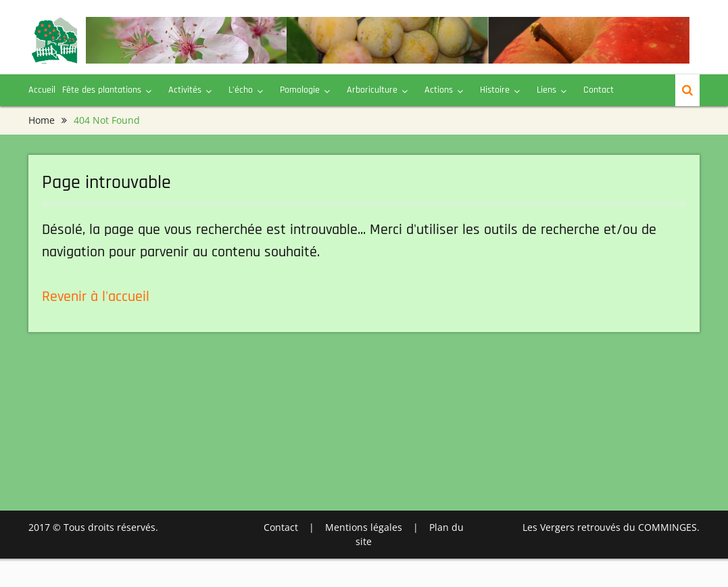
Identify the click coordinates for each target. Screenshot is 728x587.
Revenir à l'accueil (96, 297)
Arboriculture (372, 90)
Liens (547, 90)
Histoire (495, 90)
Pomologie (300, 90)
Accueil (42, 90)
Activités (185, 90)
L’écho (241, 90)
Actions (439, 90)
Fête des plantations (102, 90)
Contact (599, 90)
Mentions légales (364, 527)
